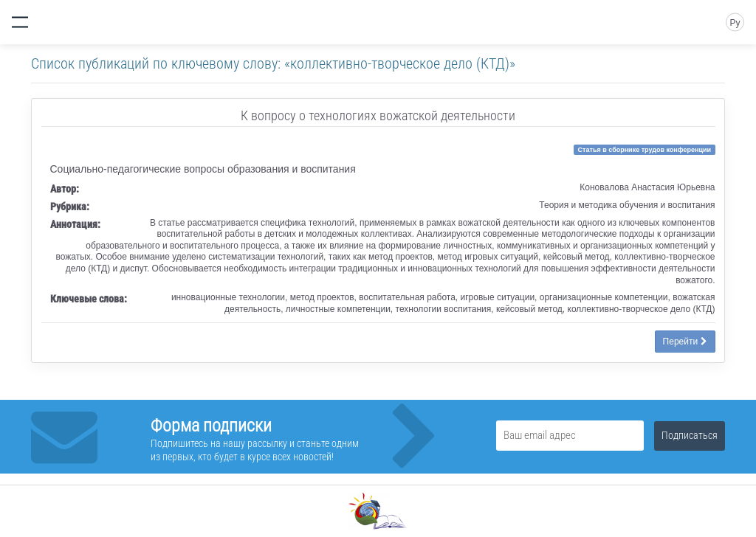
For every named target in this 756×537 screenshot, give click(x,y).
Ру (735, 23)
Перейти (685, 342)
